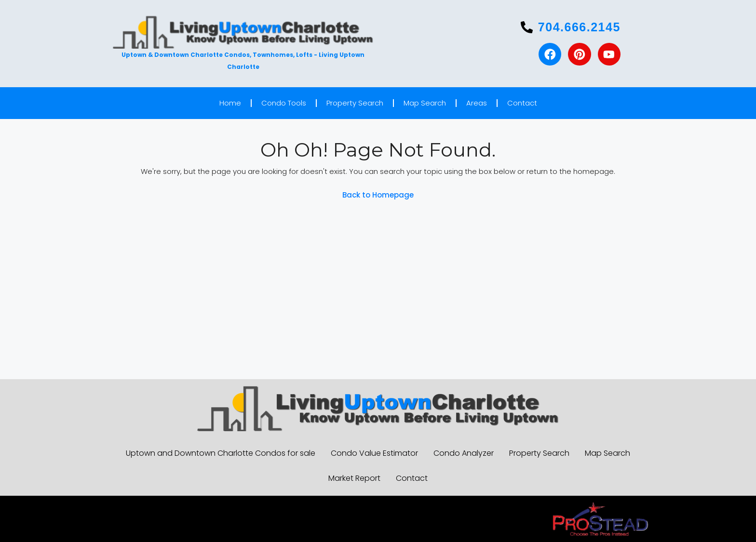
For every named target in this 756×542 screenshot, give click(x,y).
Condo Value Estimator (374, 453)
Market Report (354, 478)
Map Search (425, 103)
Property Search (355, 103)
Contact (522, 103)
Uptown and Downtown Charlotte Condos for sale (221, 453)
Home (230, 103)
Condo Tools (284, 103)
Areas (477, 103)
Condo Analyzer (464, 453)
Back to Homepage (378, 195)
